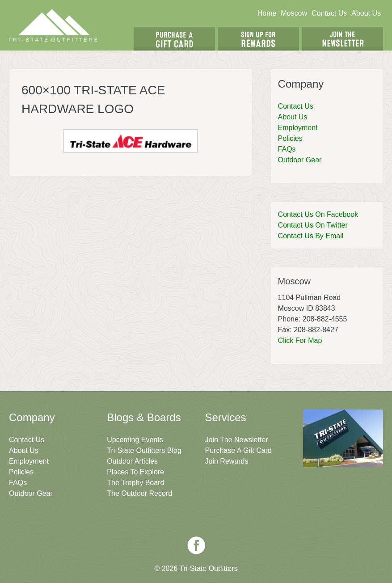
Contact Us (329, 13)
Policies (290, 138)
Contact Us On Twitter (313, 225)
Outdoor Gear (300, 160)
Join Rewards (227, 461)
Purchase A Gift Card (238, 450)
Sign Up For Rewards (258, 39)
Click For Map (300, 340)
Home (267, 13)
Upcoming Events (135, 440)
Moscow (294, 13)
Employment (298, 128)
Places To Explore (135, 472)
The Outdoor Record (139, 493)
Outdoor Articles (132, 461)
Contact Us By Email (311, 236)
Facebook (196, 545)
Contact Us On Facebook (318, 214)
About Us (366, 13)
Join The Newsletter (342, 39)
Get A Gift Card (174, 39)
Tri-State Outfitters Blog (144, 450)
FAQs (287, 149)
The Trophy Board (135, 483)
